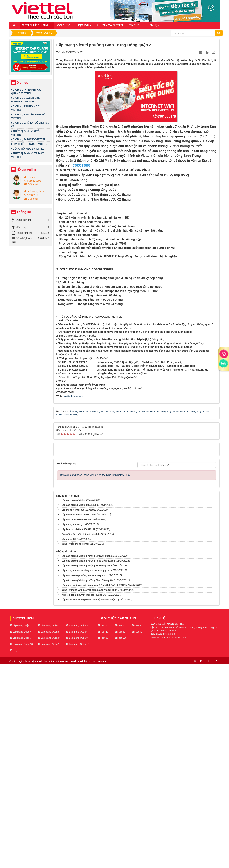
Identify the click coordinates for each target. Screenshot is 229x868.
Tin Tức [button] (135, 26)
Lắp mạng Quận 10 (21, 852)
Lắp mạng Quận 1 (21, 834)
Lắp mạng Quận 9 (77, 846)
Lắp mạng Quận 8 (49, 846)
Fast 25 (120, 834)
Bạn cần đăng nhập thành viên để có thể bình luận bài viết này (95, 683)
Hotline (32, 177)
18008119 (31, 195)
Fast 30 (137, 834)
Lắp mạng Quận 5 (49, 840)
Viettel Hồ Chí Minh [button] (37, 26)
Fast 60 (120, 840)
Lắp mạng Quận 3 (77, 834)
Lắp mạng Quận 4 (21, 840)
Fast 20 (103, 834)
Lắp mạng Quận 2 (49, 834)
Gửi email (31, 184)
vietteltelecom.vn (74, 604)
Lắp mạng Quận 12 (78, 852)
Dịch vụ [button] (85, 26)
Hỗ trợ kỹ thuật (36, 192)
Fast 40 (103, 840)
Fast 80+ (104, 846)
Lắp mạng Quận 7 (21, 846)
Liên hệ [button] (153, 26)
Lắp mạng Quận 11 (50, 852)
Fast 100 (121, 846)
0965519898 (33, 181)
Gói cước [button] (65, 26)
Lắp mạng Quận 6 (77, 840)
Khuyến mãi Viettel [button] (110, 25)
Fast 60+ (138, 840)
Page (14, 859)
